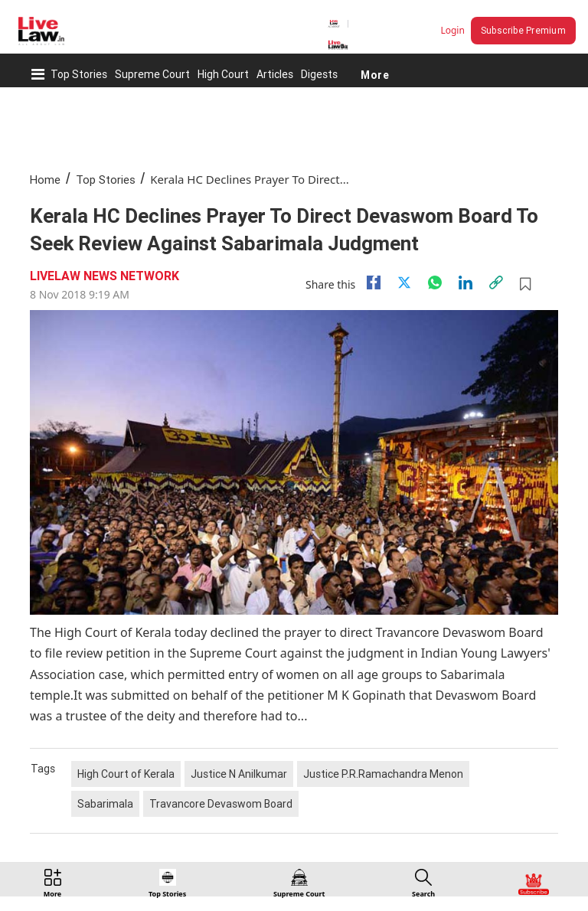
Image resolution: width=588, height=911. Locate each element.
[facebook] (374, 282)
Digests (319, 74)
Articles (275, 74)
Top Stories (79, 74)
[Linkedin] (465, 282)
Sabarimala (105, 804)
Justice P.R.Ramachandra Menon (383, 774)
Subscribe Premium (523, 30)
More (375, 74)
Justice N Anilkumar (239, 774)
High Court (223, 74)
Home (45, 180)
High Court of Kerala (126, 774)
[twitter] (404, 282)
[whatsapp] (435, 282)
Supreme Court (152, 74)
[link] (496, 282)
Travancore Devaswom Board (221, 804)
